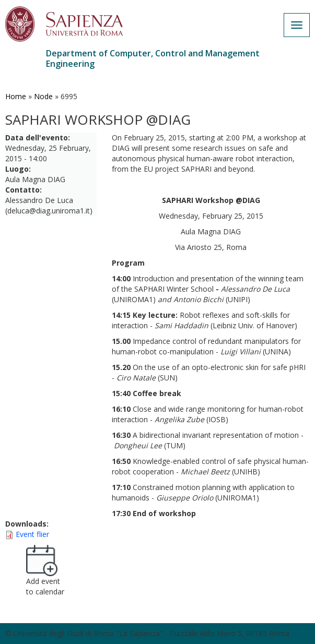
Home (16, 96)
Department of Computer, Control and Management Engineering (153, 58)
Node (43, 96)
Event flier (32, 534)
